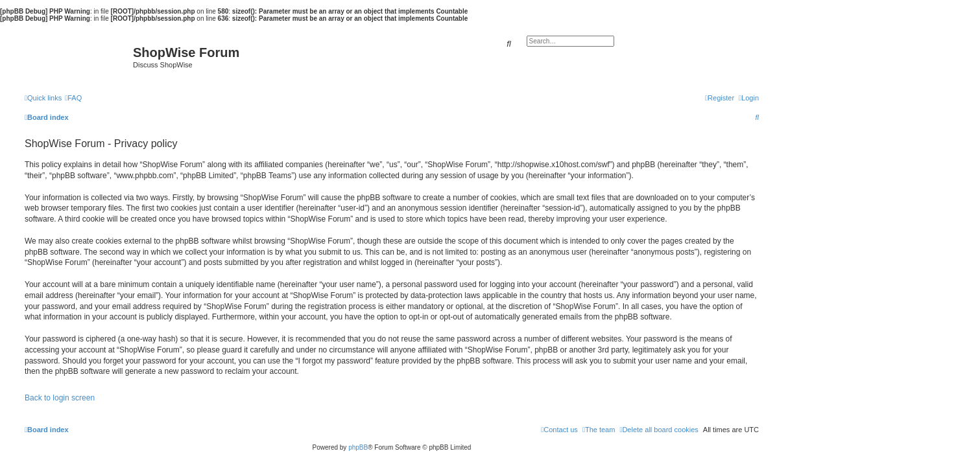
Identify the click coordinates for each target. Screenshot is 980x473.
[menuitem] (73, 98)
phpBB (358, 447)
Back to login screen (60, 398)
